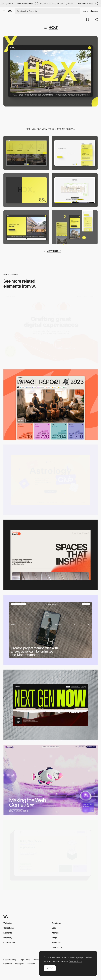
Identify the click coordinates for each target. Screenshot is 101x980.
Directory (8, 938)
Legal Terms (25, 960)
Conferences (9, 942)
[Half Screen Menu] (26, 153)
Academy (56, 923)
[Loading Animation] (26, 190)
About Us (56, 942)
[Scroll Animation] (75, 153)
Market (55, 933)
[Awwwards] (10, 11)
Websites (8, 923)
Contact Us (57, 947)
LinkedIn (31, 964)
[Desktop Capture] (51, 480)
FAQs (54, 938)
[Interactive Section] (75, 190)
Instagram (20, 964)
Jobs (54, 928)
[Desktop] (51, 330)
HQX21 (54, 27)
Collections (9, 928)
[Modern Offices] (26, 227)
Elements (8, 933)
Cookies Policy (10, 960)
